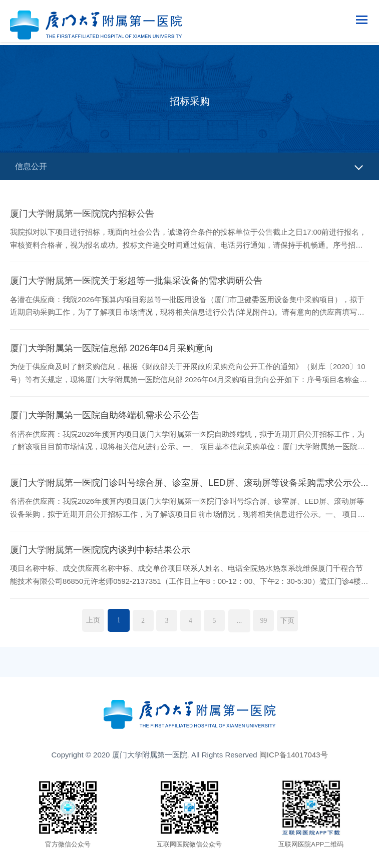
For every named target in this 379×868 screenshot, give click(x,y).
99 (267, 623)
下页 (292, 623)
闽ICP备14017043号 (294, 757)
